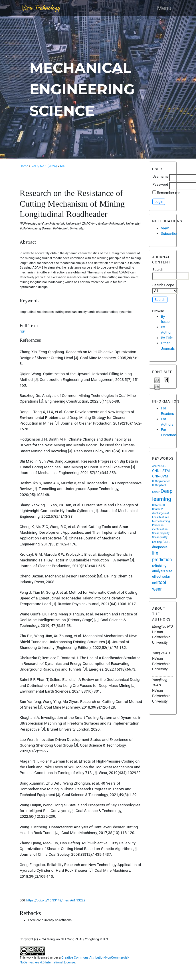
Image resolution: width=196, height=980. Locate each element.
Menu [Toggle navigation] (164, 8)
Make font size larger (157, 386)
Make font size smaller (157, 380)
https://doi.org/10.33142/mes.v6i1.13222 (56, 900)
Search (171, 273)
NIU (63, 166)
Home (24, 166)
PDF (22, 332)
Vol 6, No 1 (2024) (44, 166)
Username (160, 176)
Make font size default (166, 380)
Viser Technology (40, 8)
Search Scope (165, 288)
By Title (167, 338)
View (165, 228)
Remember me (168, 193)
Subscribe (169, 234)
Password (160, 184)
